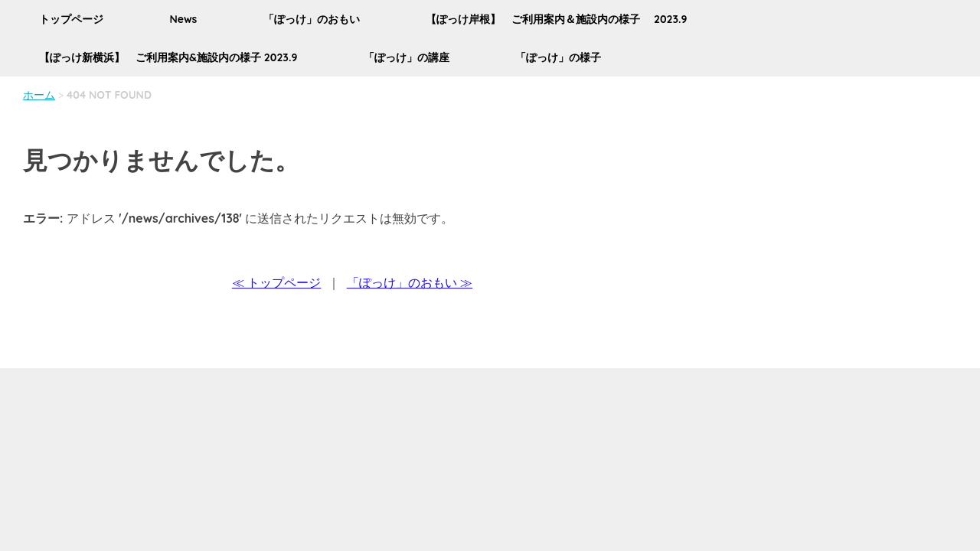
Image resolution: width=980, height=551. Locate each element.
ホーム (39, 95)
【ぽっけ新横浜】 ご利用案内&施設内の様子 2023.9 (168, 57)
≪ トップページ (276, 282)
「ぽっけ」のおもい (312, 19)
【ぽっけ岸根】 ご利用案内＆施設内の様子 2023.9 (556, 19)
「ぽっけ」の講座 (407, 57)
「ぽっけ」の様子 (558, 57)
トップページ (71, 19)
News (183, 19)
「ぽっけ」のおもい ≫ (410, 282)
